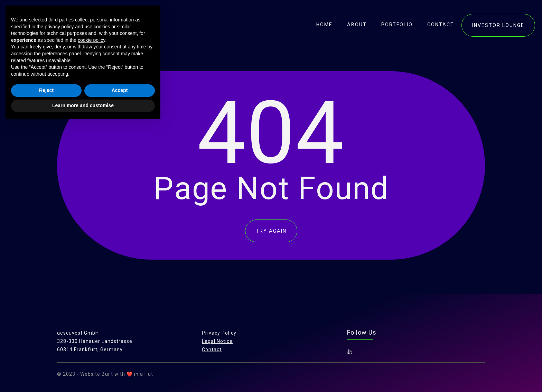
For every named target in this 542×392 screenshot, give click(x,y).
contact (441, 25)
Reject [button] (46, 358)
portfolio (397, 25)
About (357, 25)
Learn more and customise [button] (83, 373)
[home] (53, 24)
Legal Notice (217, 341)
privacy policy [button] (59, 294)
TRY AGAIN (271, 231)
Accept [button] (120, 358)
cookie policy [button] (91, 308)
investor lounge (498, 25)
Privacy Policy (219, 333)
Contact (212, 349)
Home (324, 25)
